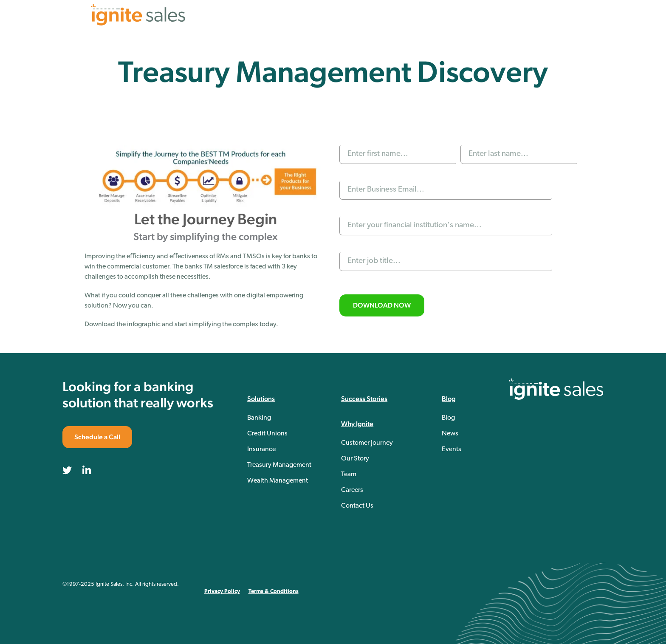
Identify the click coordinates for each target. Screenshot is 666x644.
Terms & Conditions (274, 592)
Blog (449, 399)
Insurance (261, 449)
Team (349, 475)
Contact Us (357, 506)
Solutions (261, 399)
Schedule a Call (97, 437)
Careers (352, 490)
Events (452, 449)
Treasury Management (279, 465)
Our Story (355, 459)
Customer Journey (367, 443)
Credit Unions (267, 434)
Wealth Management (278, 481)
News (450, 434)
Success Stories (364, 399)
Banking (259, 418)
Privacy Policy (222, 592)
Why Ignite (357, 424)
